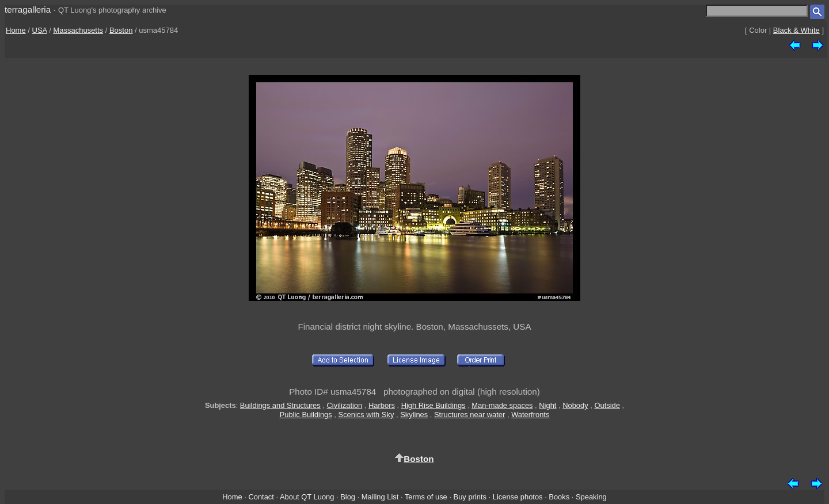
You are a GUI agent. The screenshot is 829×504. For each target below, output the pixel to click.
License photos (518, 497)
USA (40, 30)
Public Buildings (306, 415)
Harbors (382, 405)
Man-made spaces (502, 405)
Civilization (345, 405)
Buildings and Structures (280, 405)
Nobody (575, 405)
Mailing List (380, 497)
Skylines (414, 415)
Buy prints (470, 497)
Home (16, 30)
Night (547, 405)
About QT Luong (307, 497)
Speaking (591, 497)
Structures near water (469, 415)
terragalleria (28, 9)
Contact (261, 497)
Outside (607, 405)
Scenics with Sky (366, 415)
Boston (121, 30)
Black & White (796, 30)
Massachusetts (78, 30)
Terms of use (426, 497)
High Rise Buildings (433, 405)
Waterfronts (530, 415)
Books (559, 497)
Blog (348, 497)
